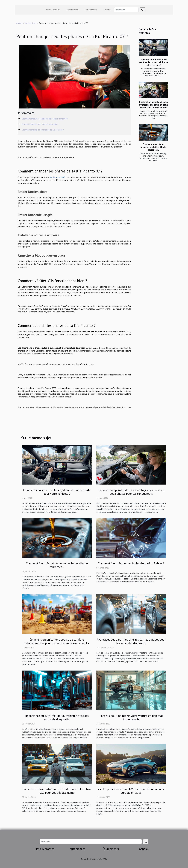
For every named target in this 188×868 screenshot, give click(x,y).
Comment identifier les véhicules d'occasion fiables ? (131, 563)
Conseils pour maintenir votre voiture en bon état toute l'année (131, 718)
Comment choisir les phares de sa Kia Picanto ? (43, 130)
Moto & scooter (53, 10)
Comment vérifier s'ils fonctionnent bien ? (41, 124)
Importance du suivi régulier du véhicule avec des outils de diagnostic (57, 718)
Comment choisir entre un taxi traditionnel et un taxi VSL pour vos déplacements (57, 791)
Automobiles (73, 10)
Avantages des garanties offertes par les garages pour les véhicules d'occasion (131, 641)
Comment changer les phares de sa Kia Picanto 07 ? (45, 119)
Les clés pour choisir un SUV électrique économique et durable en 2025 (131, 791)
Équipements (91, 10)
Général (107, 10)
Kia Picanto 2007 (57, 177)
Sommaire (28, 113)
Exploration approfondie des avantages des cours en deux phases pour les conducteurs (153, 105)
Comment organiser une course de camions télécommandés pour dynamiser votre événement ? (57, 641)
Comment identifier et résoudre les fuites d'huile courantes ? (153, 147)
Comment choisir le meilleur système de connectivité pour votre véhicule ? (153, 62)
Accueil (19, 23)
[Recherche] (126, 10)
